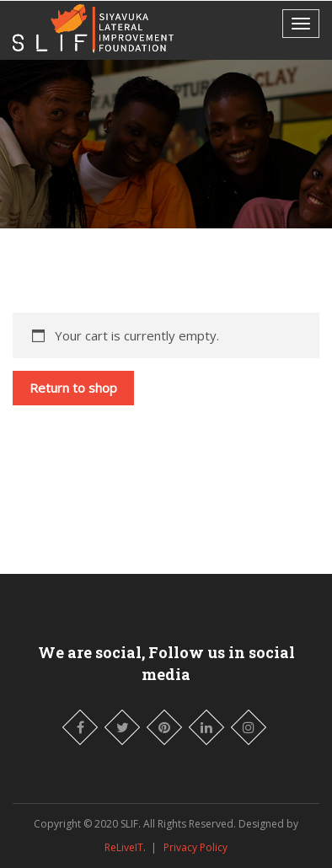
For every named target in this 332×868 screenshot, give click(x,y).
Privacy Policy (195, 847)
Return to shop (73, 388)
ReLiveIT (124, 847)
